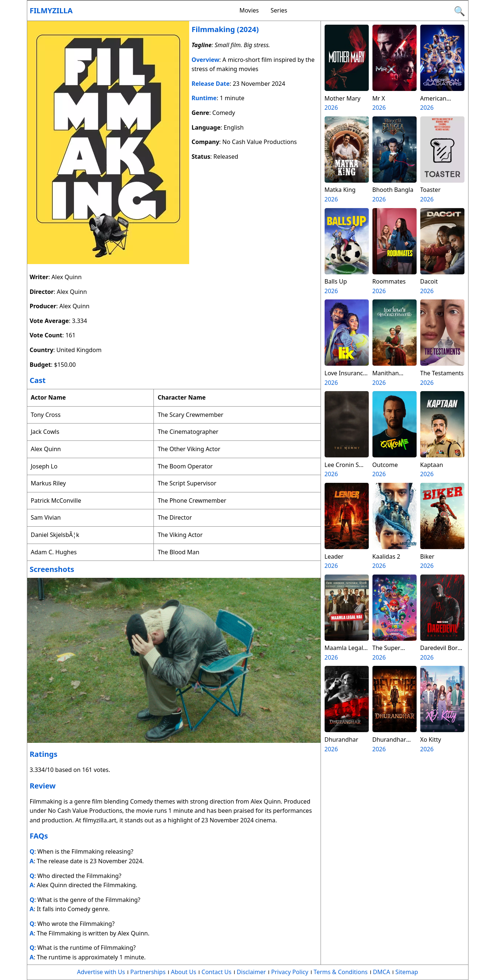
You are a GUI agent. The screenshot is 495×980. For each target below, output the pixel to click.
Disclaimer (251, 972)
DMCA (381, 972)
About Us (183, 972)
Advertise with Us (101, 972)
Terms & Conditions (341, 972)
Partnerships (148, 972)
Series (279, 10)
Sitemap (407, 972)
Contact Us (217, 972)
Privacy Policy (290, 972)
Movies (249, 10)
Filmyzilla (51, 10)
